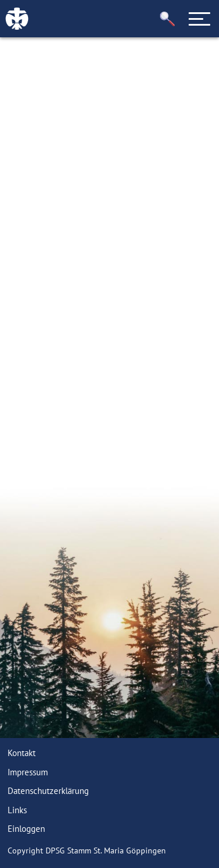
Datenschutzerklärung (48, 791)
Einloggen (26, 829)
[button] (168, 19)
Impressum (28, 772)
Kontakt (22, 753)
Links (17, 810)
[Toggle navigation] (200, 19)
